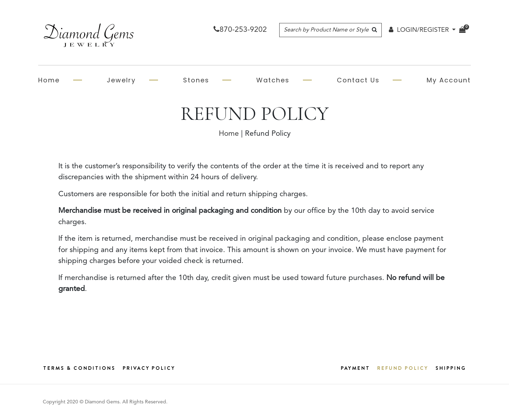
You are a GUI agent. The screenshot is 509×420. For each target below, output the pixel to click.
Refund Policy (403, 368)
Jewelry (121, 80)
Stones (196, 80)
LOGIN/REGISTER (419, 30)
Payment (355, 368)
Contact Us (358, 80)
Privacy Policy (149, 368)
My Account (449, 80)
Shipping (451, 368)
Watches (273, 80)
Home (49, 80)
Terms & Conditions (79, 368)
